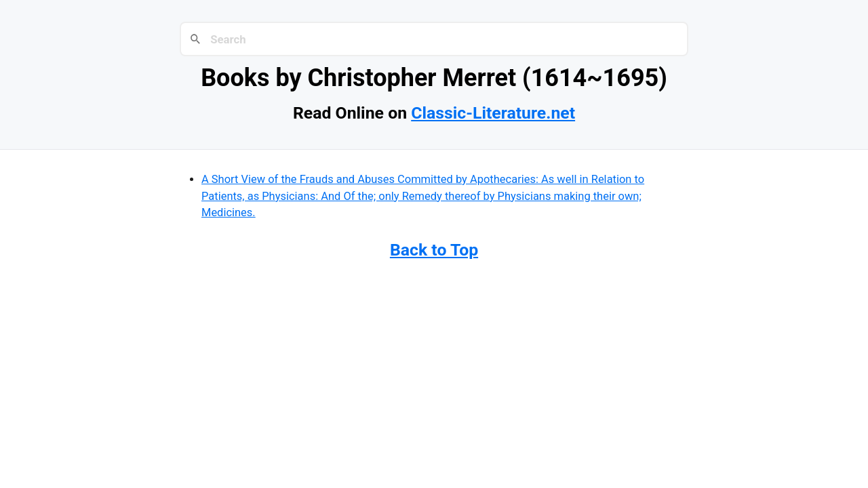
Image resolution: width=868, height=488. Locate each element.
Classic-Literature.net (493, 113)
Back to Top (434, 250)
